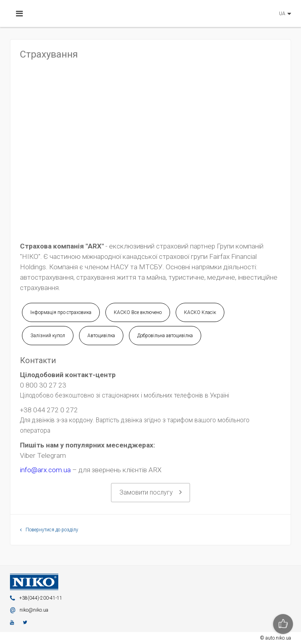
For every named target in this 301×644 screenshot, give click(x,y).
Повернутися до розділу (49, 530)
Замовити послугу (150, 492)
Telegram (51, 455)
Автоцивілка (101, 336)
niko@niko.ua (34, 610)
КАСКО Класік (200, 312)
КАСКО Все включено (138, 312)
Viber (28, 455)
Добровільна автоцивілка (165, 336)
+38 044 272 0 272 (49, 410)
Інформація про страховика (61, 312)
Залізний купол (48, 336)
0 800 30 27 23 (43, 385)
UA (282, 14)
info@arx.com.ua (45, 470)
